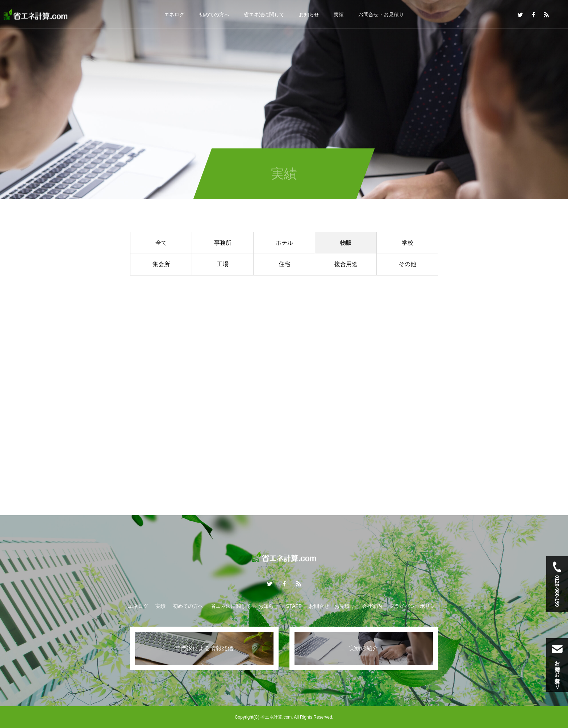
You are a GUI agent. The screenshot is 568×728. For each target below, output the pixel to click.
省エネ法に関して (264, 14)
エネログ (174, 14)
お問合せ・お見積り (381, 14)
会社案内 (372, 606)
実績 (339, 14)
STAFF (294, 606)
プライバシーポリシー (415, 606)
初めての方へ (214, 14)
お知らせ (309, 14)
